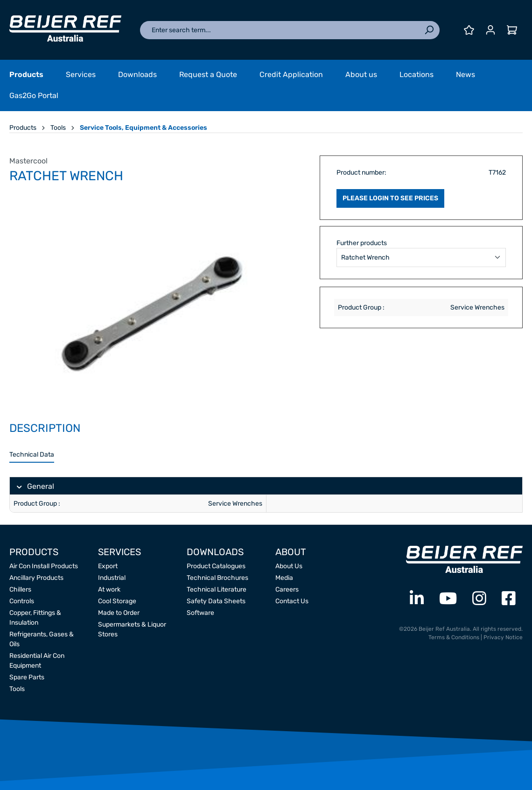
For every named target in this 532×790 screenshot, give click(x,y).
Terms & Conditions (454, 637)
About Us (289, 566)
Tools (17, 689)
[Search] (429, 30)
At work (109, 589)
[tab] (32, 455)
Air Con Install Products (44, 566)
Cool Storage (117, 601)
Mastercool (28, 161)
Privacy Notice (503, 637)
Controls (22, 601)
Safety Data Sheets (216, 601)
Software (200, 613)
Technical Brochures (217, 578)
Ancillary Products (36, 578)
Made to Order (119, 613)
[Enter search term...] (279, 30)
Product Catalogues (216, 566)
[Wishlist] (469, 30)
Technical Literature (217, 589)
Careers (287, 589)
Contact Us (292, 601)
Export (108, 566)
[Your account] (490, 30)
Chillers (20, 589)
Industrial (112, 578)
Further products (362, 243)
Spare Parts (27, 677)
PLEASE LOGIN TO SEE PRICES (390, 198)
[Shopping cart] (512, 30)
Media (284, 578)
